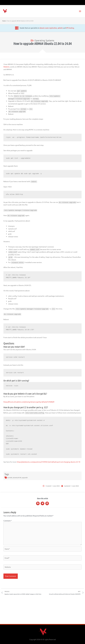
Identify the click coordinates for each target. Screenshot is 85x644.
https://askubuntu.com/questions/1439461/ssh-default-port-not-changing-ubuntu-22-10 (49, 462)
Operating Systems (44, 40)
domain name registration (28, 28)
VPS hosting (49, 28)
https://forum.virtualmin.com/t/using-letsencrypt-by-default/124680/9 (29, 402)
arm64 (10, 477)
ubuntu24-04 (17, 477)
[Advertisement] (42, 610)
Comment (8, 521)
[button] (38, 503)
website (40, 28)
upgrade (25, 477)
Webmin (6, 67)
